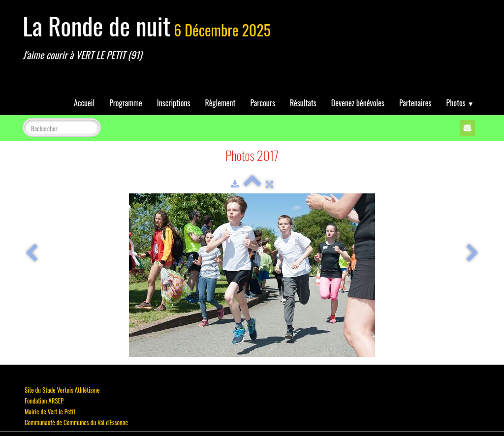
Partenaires (415, 103)
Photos (460, 103)
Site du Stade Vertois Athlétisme (62, 390)
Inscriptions (174, 103)
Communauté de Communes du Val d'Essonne (76, 422)
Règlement (220, 103)
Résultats (303, 103)
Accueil (84, 103)
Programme (126, 103)
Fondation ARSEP (44, 401)
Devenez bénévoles (358, 103)
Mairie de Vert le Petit (50, 411)
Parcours (263, 103)
